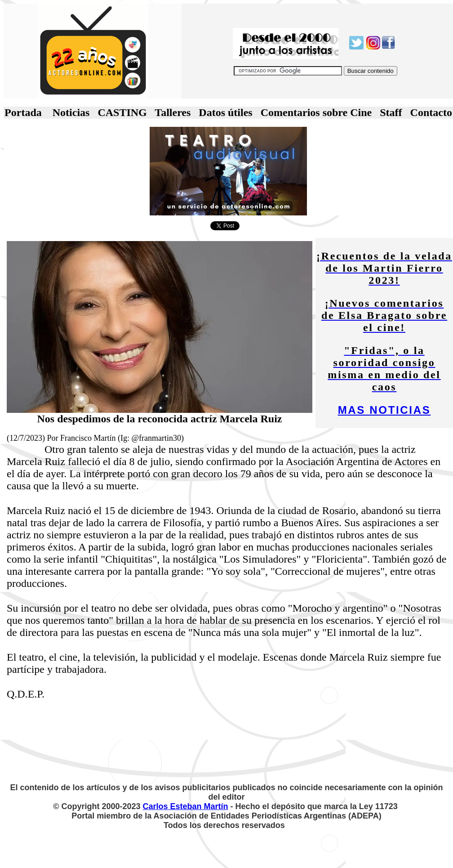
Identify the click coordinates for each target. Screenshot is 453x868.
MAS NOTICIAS (384, 410)
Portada (23, 112)
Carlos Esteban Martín (186, 806)
